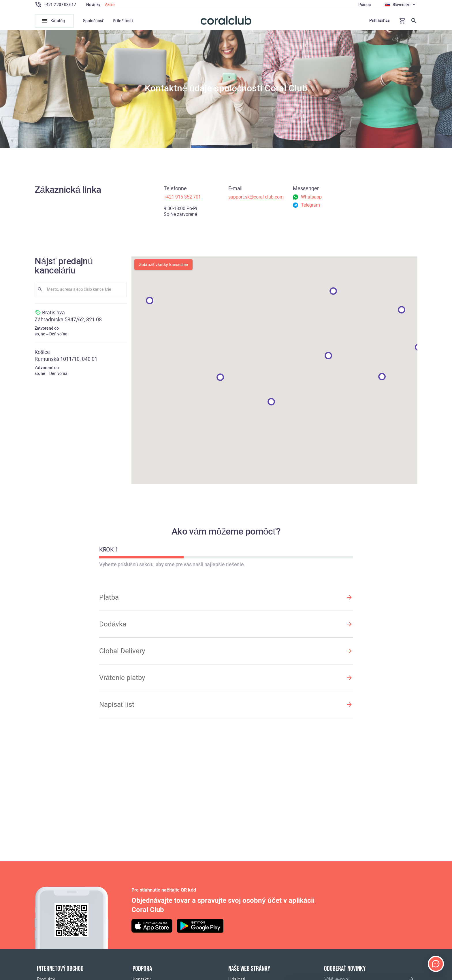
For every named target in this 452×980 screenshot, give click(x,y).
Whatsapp (311, 199)
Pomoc (365, 5)
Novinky (93, 5)
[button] (402, 311)
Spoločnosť (93, 21)
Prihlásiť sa (379, 20)
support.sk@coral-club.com (256, 199)
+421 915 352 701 (182, 199)
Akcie (110, 5)
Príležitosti (123, 21)
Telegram (310, 207)
